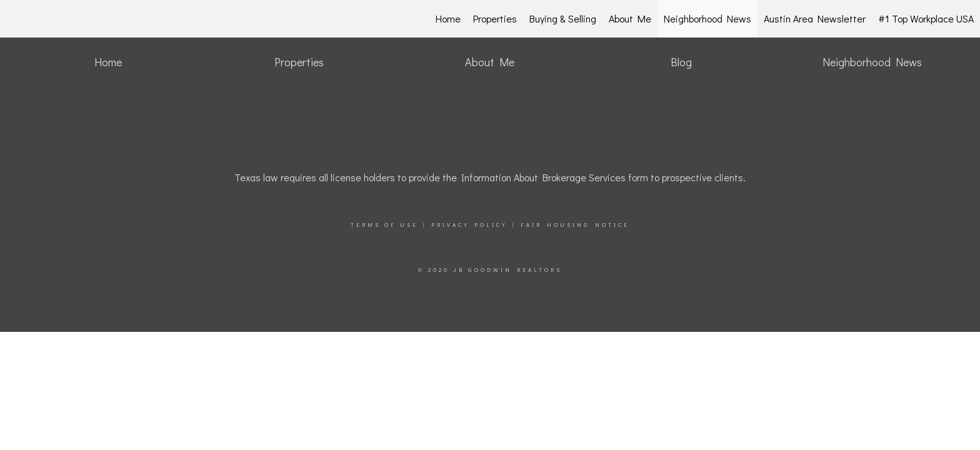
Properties (495, 18)
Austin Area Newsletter (815, 18)
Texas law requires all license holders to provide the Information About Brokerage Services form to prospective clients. (490, 177)
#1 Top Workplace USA (926, 18)
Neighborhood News (707, 18)
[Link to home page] (76, 19)
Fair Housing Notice (575, 225)
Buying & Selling (563, 18)
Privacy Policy (469, 225)
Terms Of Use (384, 225)
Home (448, 18)
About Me (630, 18)
